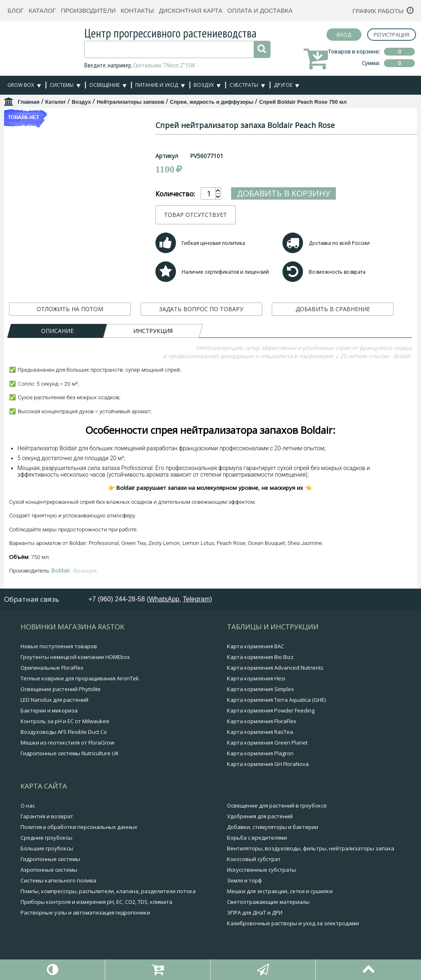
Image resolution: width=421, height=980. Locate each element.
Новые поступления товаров (59, 646)
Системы (62, 85)
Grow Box (21, 85)
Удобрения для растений (260, 816)
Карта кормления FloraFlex (262, 721)
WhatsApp (164, 599)
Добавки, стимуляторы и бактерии (273, 827)
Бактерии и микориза (49, 710)
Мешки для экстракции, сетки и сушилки (280, 891)
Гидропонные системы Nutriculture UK (70, 753)
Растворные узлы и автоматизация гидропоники (85, 912)
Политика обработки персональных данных (79, 827)
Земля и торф (244, 880)
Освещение (104, 85)
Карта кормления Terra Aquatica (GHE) (276, 700)
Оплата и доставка (260, 10)
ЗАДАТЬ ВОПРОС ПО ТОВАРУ (201, 309)
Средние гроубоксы (46, 838)
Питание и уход (157, 85)
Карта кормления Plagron (260, 753)
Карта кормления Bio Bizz (260, 657)
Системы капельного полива (58, 880)
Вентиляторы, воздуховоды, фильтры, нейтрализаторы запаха (311, 848)
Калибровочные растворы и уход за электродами (293, 923)
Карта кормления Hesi (256, 678)
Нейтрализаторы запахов (130, 102)
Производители (88, 10)
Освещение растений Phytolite (61, 689)
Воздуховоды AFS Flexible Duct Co (64, 732)
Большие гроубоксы (47, 848)
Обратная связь (32, 599)
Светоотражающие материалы (268, 902)
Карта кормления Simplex (260, 689)
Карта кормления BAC (256, 646)
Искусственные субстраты (261, 870)
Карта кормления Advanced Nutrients (275, 668)
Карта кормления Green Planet (267, 743)
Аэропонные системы (49, 870)
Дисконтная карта (191, 10)
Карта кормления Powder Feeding (271, 710)
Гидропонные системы (50, 859)
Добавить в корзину (323, 193)
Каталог (42, 10)
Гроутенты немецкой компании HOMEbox (75, 657)
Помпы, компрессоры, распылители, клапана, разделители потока (108, 891)
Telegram (197, 599)
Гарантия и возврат (47, 816)
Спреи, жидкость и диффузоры (212, 102)
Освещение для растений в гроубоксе (277, 805)
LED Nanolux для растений (54, 700)
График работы (378, 11)
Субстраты (244, 85)
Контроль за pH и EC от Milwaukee (65, 721)
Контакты (137, 10)
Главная (29, 102)
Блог (15, 10)
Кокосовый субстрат (254, 859)
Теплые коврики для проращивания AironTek (80, 678)
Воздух (204, 85)
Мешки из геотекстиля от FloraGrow (67, 743)
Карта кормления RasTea (260, 732)
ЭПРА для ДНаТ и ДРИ (255, 912)
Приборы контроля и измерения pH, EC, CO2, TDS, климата (96, 902)
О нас (28, 805)
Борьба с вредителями (257, 838)
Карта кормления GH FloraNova (268, 764)
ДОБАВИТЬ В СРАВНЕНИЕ (333, 309)
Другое (283, 85)
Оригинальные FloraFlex (52, 668)
